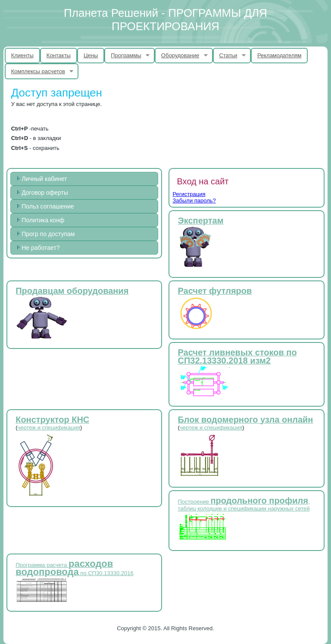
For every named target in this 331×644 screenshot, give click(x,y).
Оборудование (181, 56)
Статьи (230, 56)
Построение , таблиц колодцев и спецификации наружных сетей (244, 505)
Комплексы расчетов (39, 72)
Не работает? (41, 248)
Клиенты (22, 55)
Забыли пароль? (194, 201)
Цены (91, 55)
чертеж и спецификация (49, 428)
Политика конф (43, 220)
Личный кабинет (44, 179)
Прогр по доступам (48, 234)
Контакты (59, 55)
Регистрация (189, 194)
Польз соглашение (48, 206)
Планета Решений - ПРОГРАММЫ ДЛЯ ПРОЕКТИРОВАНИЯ (165, 20)
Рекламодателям (279, 55)
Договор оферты (45, 193)
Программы (127, 56)
